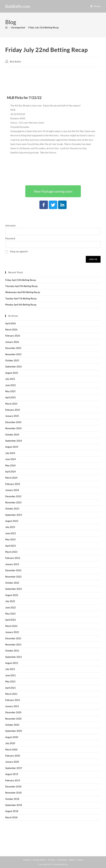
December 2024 (13, 422)
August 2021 (12, 663)
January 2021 (12, 706)
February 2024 (13, 484)
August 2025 (12, 373)
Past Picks (62, 860)
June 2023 (11, 533)
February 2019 (13, 780)
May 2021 (10, 682)
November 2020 (13, 719)
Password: (10, 238)
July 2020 (10, 743)
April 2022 (11, 620)
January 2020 (12, 762)
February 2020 (13, 756)
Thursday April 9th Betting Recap (21, 286)
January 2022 (12, 632)
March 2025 (11, 404)
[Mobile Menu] (96, 6)
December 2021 (13, 638)
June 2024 (11, 459)
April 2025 (11, 397)
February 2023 (13, 558)
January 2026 (12, 342)
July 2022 (10, 601)
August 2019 (12, 774)
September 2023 (14, 515)
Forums (52, 860)
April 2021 (11, 688)
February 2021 (13, 700)
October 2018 (12, 799)
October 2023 (12, 509)
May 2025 (10, 391)
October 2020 (12, 725)
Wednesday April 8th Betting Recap (23, 292)
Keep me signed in (19, 251)
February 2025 (13, 410)
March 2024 (11, 478)
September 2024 (14, 441)
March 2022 (11, 626)
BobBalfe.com (18, 6)
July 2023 (10, 527)
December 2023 (13, 496)
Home (80, 860)
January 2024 (12, 490)
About (72, 860)
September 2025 (14, 367)
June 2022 (11, 608)
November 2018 (13, 793)
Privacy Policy (39, 860)
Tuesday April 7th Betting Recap (21, 298)
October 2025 (12, 360)
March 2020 (11, 750)
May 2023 (10, 539)
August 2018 (12, 811)
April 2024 (11, 472)
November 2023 (13, 502)
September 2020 (14, 731)
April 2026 (11, 323)
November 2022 (13, 577)
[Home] (6, 27)
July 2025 (10, 379)
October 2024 (12, 435)
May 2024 (10, 465)
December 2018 (13, 787)
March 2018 (11, 817)
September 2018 (14, 805)
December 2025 (13, 348)
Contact (27, 860)
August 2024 (12, 447)
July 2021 (10, 669)
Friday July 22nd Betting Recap (43, 27)
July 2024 (10, 453)
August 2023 (12, 521)
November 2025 (13, 354)
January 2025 (12, 416)
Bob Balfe (15, 62)
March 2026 (11, 330)
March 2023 (11, 552)
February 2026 (13, 336)
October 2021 (12, 651)
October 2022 (12, 583)
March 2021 (11, 694)
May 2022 (10, 614)
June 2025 (11, 385)
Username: (11, 226)
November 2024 (13, 428)
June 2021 (11, 675)
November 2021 (13, 645)
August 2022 (12, 595)
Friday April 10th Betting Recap (21, 280)
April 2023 (11, 546)
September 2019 (14, 768)
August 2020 (12, 737)
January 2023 (12, 564)
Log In (93, 259)
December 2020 (13, 712)
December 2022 (13, 570)
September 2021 (14, 657)
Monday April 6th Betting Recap (21, 305)
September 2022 (14, 589)
